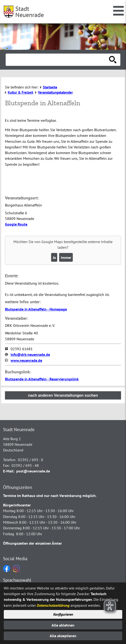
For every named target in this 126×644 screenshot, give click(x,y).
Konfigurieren (63, 614)
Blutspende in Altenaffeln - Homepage (36, 309)
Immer (66, 257)
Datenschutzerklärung (53, 605)
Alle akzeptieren (63, 636)
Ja (54, 257)
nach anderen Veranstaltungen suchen (63, 395)
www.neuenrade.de (26, 360)
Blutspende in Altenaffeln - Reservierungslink (42, 379)
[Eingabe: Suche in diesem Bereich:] (58, 60)
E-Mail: (9, 471)
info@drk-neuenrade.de (30, 354)
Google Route (16, 224)
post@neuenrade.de (33, 471)
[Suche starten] (113, 60)
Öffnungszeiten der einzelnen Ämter (33, 543)
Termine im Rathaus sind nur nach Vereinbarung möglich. (50, 496)
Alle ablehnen (63, 625)
